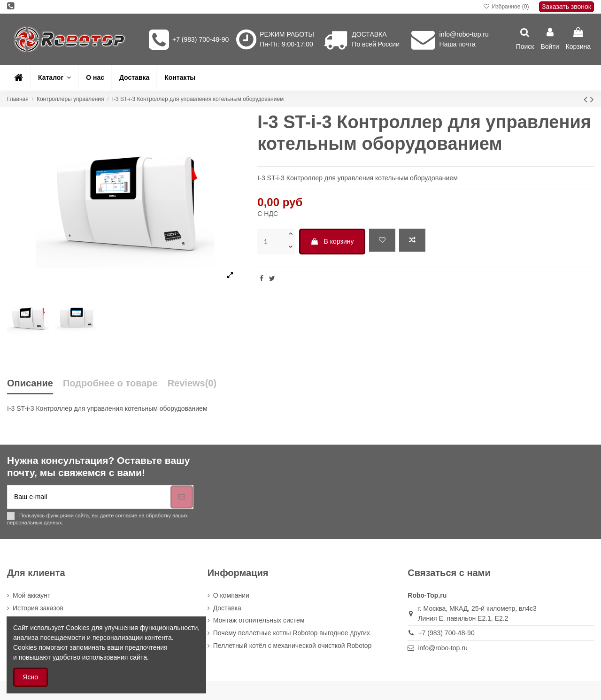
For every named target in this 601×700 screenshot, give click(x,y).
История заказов (38, 608)
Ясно (31, 677)
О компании (231, 595)
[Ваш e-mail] (89, 497)
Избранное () (507, 7)
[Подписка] (182, 497)
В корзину (332, 241)
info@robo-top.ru (464, 34)
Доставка (227, 608)
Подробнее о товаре (110, 383)
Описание (30, 383)
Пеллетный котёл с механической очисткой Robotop (293, 646)
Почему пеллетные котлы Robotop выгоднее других (292, 633)
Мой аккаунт (31, 595)
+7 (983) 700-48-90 (200, 39)
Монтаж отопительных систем (259, 620)
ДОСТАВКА (369, 34)
